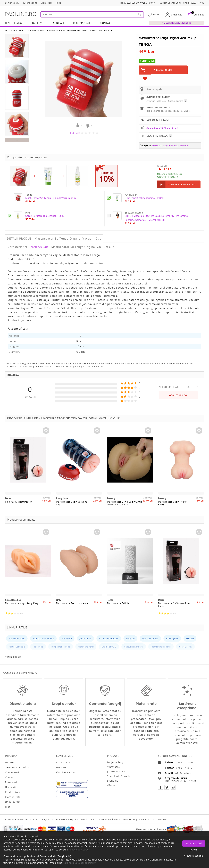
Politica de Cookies (79, 850)
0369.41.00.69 (131, 3)
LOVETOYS (37, 23)
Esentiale (58, 23)
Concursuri (12, 772)
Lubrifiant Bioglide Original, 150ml (144, 198)
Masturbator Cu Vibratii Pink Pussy (174, 605)
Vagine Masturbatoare (45, 30)
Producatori (12, 792)
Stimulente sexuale (119, 776)
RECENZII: (74, 133)
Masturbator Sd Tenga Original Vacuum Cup (87, 30)
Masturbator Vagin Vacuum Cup (72, 503)
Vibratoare (114, 767)
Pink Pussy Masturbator (19, 502)
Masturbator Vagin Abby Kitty (22, 603)
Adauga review (178, 395)
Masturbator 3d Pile (118, 603)
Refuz (194, 850)
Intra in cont (64, 763)
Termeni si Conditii (17, 767)
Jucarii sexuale (38, 247)
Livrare (10, 763)
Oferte (111, 785)
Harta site (11, 787)
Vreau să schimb (194, 856)
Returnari (11, 782)
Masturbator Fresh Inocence (72, 603)
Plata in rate (13, 797)
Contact (106, 23)
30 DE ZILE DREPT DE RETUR (162, 128)
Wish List (62, 767)
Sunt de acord (194, 843)
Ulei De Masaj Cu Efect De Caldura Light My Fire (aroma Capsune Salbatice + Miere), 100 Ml (156, 218)
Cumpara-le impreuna (181, 184)
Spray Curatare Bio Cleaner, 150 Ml (45, 216)
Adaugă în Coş (163, 70)
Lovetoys (23, 30)
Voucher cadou (65, 772)
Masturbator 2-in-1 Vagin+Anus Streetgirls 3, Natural (125, 503)
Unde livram (13, 802)
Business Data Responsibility (80, 863)
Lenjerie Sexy (14, 23)
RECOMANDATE (83, 23)
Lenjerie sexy (115, 762)
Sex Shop (10, 30)
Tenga (145, 44)
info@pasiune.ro (185, 773)
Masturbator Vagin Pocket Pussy (173, 503)
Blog (8, 807)
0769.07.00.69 (148, 3)
